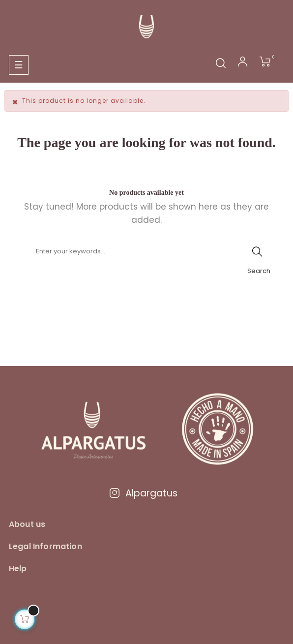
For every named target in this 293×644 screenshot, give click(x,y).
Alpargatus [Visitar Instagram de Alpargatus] (143, 493)
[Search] (151, 251)
